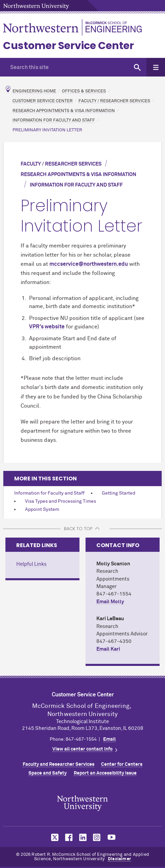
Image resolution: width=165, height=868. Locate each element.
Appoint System (42, 509)
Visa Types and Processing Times (61, 501)
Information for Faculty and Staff (54, 120)
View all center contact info (82, 749)
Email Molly (110, 602)
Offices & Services (84, 91)
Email (109, 739)
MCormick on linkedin (82, 837)
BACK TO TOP (78, 529)
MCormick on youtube (112, 837)
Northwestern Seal (82, 803)
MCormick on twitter (53, 837)
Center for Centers (122, 764)
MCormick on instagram (97, 837)
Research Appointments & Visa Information (64, 111)
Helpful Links (31, 564)
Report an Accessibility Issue (105, 773)
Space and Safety (48, 773)
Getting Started (119, 493)
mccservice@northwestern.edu (89, 264)
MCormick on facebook (68, 837)
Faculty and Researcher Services (58, 764)
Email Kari (108, 649)
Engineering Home (34, 91)
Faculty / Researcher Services (114, 101)
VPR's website (47, 327)
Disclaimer (119, 859)
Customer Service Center (68, 46)
